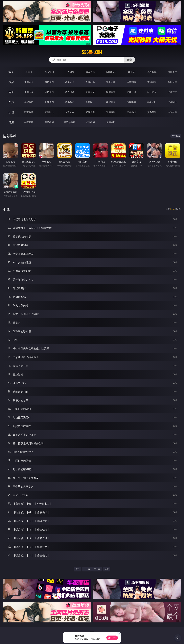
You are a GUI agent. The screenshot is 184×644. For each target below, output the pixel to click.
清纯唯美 (131, 102)
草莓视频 (49, 122)
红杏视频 (90, 122)
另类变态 (172, 92)
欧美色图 (70, 102)
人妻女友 (70, 112)
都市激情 (29, 112)
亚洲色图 (49, 102)
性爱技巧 (172, 112)
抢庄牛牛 (172, 72)
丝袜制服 (131, 82)
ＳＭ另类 (172, 82)
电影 (11, 92)
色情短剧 (111, 122)
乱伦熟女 (152, 92)
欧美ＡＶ (70, 82)
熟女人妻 (111, 82)
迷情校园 (111, 112)
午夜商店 (29, 122)
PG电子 (29, 72)
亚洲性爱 (29, 92)
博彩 (11, 72)
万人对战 (70, 72)
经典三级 (131, 92)
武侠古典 (90, 112)
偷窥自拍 (29, 102)
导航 (11, 122)
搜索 (129, 60)
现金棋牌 (152, 72)
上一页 (87, 569)
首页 (77, 569)
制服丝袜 (111, 92)
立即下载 (112, 638)
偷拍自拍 (49, 92)
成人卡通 (70, 92)
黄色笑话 (152, 112)
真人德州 (49, 72)
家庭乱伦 (49, 112)
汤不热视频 (70, 122)
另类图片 (172, 102)
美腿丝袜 (111, 102)
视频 (11, 82)
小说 (11, 112)
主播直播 (152, 82)
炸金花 (131, 72)
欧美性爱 (90, 92)
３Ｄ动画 (90, 82)
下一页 (97, 569)
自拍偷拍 (49, 82)
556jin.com (92, 52)
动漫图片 (90, 102)
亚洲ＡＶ (29, 82)
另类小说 (131, 112)
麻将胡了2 (111, 72)
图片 (11, 102)
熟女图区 (152, 102)
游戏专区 (90, 72)
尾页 (107, 569)
